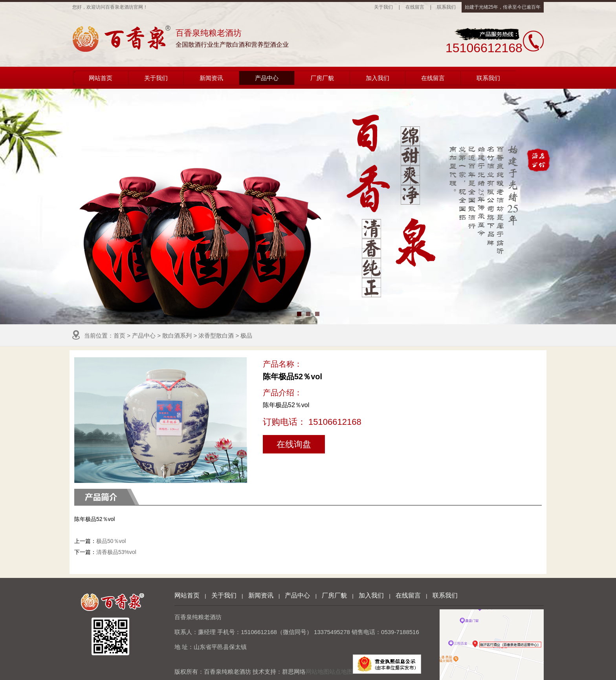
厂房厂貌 (322, 78)
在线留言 (415, 7)
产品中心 (267, 78)
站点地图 (341, 672)
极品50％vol (111, 541)
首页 (119, 335)
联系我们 (446, 7)
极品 (246, 335)
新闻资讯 (211, 78)
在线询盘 (294, 444)
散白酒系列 (177, 335)
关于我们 (383, 7)
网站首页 (101, 78)
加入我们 (378, 78)
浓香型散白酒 (216, 335)
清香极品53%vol (116, 552)
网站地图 (317, 672)
